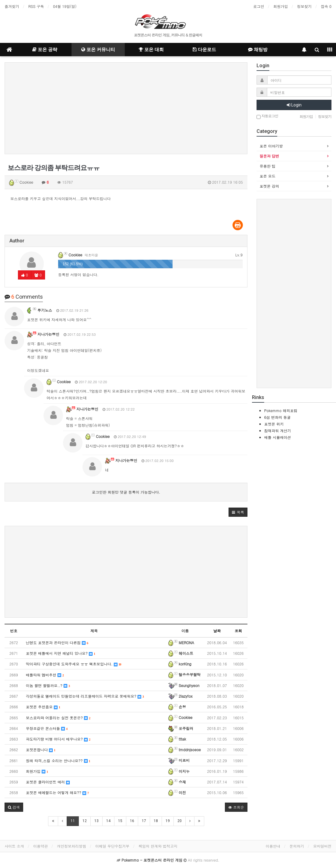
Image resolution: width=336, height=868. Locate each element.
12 (85, 821)
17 (144, 821)
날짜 (217, 631)
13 (96, 821)
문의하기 (297, 846)
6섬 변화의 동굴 (277, 417)
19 (168, 821)
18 (156, 821)
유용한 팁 (268, 166)
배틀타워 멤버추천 (45, 675)
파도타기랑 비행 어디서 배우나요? (58, 739)
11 (73, 821)
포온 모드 (268, 176)
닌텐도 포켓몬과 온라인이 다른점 (57, 642)
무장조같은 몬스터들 (47, 728)
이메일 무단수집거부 (112, 846)
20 (180, 821)
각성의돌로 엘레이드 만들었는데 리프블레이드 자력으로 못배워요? (85, 696)
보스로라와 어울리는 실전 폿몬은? (58, 718)
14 (108, 821)
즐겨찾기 (12, 6)
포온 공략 (45, 50)
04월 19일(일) (65, 6)
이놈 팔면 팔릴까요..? (48, 685)
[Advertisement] (126, 108)
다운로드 (204, 50)
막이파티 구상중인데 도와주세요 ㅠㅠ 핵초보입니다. (74, 664)
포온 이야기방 (271, 146)
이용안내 (273, 846)
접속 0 (326, 6)
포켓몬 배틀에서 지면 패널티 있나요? (61, 653)
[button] (238, 512)
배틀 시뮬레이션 (278, 437)
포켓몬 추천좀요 (43, 707)
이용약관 (40, 846)
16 (132, 821)
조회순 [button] (236, 807)
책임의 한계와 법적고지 (158, 846)
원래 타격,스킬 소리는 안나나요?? (58, 760)
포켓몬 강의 (269, 186)
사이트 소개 (14, 846)
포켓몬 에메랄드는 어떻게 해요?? (57, 792)
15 (120, 821)
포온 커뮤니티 (98, 50)
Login (294, 105)
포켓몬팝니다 (41, 750)
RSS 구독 (36, 6)
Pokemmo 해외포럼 (281, 410)
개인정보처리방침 (72, 846)
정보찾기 (304, 6)
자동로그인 (267, 116)
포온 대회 (151, 50)
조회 (238, 631)
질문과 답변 (269, 156)
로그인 (259, 6)
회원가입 (281, 6)
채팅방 (258, 50)
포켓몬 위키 (274, 424)
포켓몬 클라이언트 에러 (48, 782)
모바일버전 (322, 846)
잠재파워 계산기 (278, 431)
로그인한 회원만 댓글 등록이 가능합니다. (126, 492)
